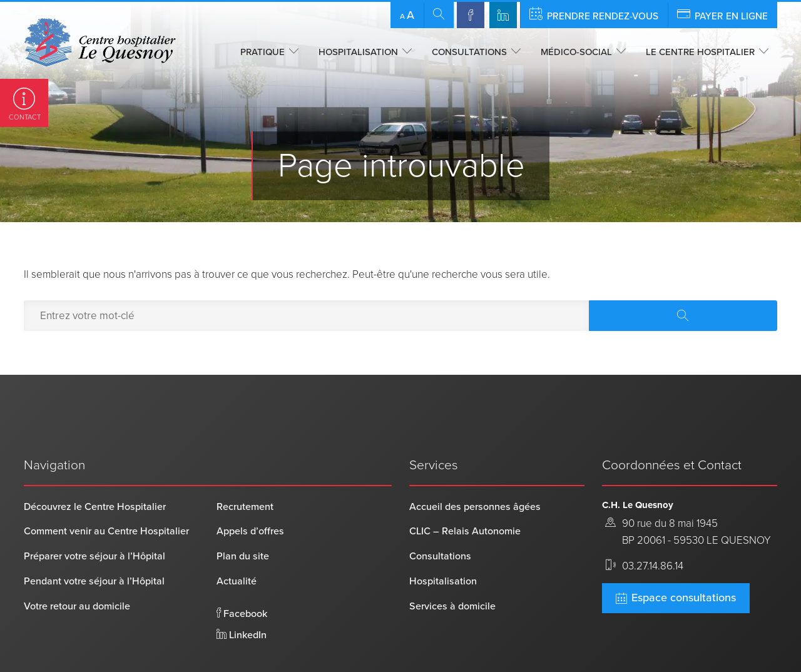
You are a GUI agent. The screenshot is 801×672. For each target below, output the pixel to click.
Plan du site (243, 517)
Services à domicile (452, 566)
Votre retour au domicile (77, 566)
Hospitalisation (358, 52)
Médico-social (576, 52)
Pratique (263, 52)
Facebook (242, 574)
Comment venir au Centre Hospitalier (106, 492)
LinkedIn (242, 595)
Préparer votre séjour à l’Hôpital (94, 517)
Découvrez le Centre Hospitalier (95, 467)
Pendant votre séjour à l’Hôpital (94, 541)
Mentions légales (282, 643)
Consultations (469, 52)
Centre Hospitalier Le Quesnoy (89, 643)
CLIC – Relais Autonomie (465, 492)
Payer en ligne (722, 14)
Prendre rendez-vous (594, 14)
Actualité (237, 541)
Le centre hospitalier (700, 52)
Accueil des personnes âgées (475, 467)
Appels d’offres (250, 492)
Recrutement (245, 467)
